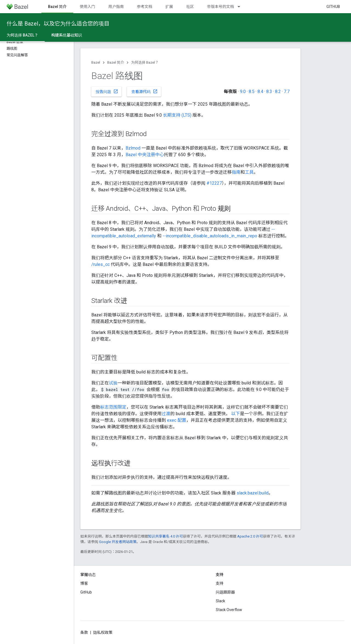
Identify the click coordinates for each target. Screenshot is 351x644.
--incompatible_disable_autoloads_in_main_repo (210, 236)
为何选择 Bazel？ (145, 62)
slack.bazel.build (253, 493)
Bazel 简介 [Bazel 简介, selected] (57, 7)
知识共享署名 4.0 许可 (165, 536)
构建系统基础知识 (67, 35)
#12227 (214, 183)
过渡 (166, 414)
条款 (84, 632)
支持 (220, 583)
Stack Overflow (229, 610)
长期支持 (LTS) (177, 115)
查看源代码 (145, 91)
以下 (236, 414)
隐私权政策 (103, 632)
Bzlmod (133, 148)
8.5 (252, 92)
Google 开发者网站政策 (118, 542)
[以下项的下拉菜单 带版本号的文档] (241, 7)
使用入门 (87, 7)
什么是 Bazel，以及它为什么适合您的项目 (58, 24)
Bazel (96, 62)
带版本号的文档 (220, 7)
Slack (220, 601)
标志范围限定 (113, 407)
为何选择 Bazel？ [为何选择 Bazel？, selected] (22, 35)
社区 (190, 7)
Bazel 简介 (116, 62)
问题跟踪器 (225, 592)
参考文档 (145, 7)
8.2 (278, 92)
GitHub (333, 7)
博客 (84, 583)
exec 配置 (177, 420)
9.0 (243, 92)
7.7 (287, 92)
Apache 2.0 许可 (250, 536)
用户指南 (116, 7)
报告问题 (107, 91)
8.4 (260, 92)
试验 (113, 383)
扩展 (169, 7)
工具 (249, 172)
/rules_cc (101, 264)
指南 (236, 172)
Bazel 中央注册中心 (145, 155)
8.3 (269, 92)
